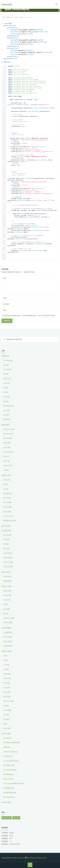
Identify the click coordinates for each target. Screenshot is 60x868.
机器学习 (5, 475)
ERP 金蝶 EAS (8, 765)
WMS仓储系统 (8, 797)
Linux (5, 609)
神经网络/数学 (8, 521)
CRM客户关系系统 (9, 752)
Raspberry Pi (7, 618)
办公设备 (6, 577)
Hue (5, 392)
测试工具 (5, 526)
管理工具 (6, 641)
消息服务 (5, 531)
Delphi (5, 674)
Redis (5, 456)
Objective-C (7, 701)
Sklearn (6, 512)
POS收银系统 (8, 788)
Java (5, 687)
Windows (6, 623)
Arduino (6, 595)
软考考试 (5, 802)
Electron (6, 678)
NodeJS (6, 697)
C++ (5, 665)
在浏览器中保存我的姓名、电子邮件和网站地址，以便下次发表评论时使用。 (29, 316)
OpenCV (6, 502)
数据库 (4, 425)
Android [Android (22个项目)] (7, 818)
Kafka (5, 539)
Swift (5, 719)
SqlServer (6, 465)
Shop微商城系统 (9, 793)
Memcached (7, 434)
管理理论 (6, 646)
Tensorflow (7, 516)
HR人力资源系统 (9, 770)
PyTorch (6, 507)
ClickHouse (7, 360)
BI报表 (5, 747)
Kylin (5, 401)
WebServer (7, 562)
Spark (11, 17)
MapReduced (7, 406)
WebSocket (7, 567)
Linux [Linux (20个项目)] (16, 818)
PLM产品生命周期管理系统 (12, 784)
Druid (5, 365)
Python (6, 710)
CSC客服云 (7, 756)
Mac (5, 613)
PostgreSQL (7, 452)
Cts (4, 669)
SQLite (5, 461)
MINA (5, 544)
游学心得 (6, 637)
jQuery (5, 692)
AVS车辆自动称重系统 (11, 743)
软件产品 (5, 734)
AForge (6, 480)
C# (4, 660)
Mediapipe (7, 493)
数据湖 (6, 419)
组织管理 (5, 628)
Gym (5, 489)
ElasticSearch (8, 429)
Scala (5, 715)
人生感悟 (6, 632)
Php (4, 706)
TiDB (5, 470)
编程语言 (5, 651)
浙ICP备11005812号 (18, 858)
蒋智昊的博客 (7, 5)
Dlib (4, 484)
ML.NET (6, 498)
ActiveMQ (6, 535)
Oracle (5, 447)
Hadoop (6, 379)
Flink (5, 374)
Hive (5, 388)
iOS (4, 604)
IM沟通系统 (7, 774)
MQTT (5, 549)
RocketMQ (7, 558)
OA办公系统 (7, 779)
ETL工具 (6, 369)
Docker (6, 600)
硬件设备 (5, 572)
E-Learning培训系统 (10, 761)
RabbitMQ (6, 553)
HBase (5, 383)
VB (4, 724)
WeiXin (5, 728)
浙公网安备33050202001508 (37, 858)
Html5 (5, 683)
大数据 (16, 17)
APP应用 (6, 738)
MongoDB (7, 438)
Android (6, 591)
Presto (5, 410)
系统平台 (5, 586)
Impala (5, 397)
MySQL (5, 443)
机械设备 (6, 581)
